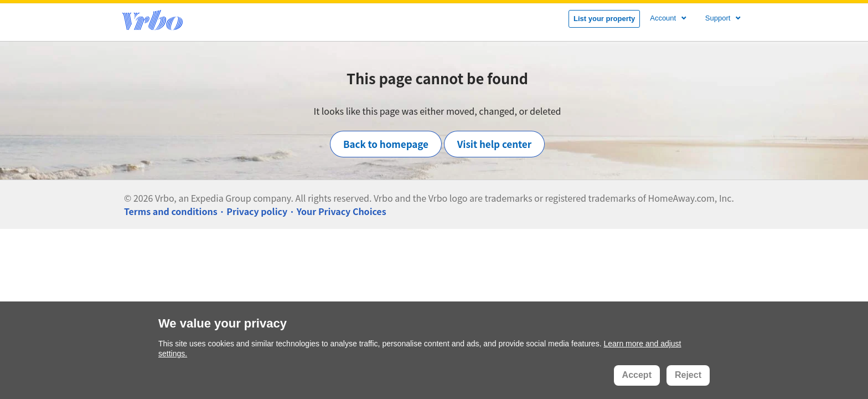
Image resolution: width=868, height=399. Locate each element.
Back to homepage (386, 144)
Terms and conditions (171, 211)
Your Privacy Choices (342, 211)
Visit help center (494, 144)
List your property (604, 19)
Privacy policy (257, 211)
